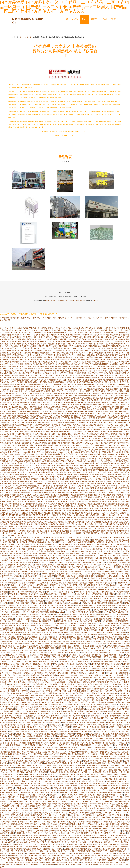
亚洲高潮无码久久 (78, 747)
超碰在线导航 (72, 851)
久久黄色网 (110, 630)
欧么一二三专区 (64, 727)
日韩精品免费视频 (106, 592)
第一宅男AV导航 (10, 574)
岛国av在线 (28, 822)
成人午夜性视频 (10, 695)
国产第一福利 (53, 641)
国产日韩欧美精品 (51, 684)
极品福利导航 (116, 488)
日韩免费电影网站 (98, 851)
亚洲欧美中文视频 (64, 508)
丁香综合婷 (54, 835)
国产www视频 (111, 463)
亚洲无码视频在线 (105, 420)
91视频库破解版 (77, 628)
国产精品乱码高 (61, 659)
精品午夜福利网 (53, 472)
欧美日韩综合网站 (14, 860)
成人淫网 (99, 828)
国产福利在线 (105, 357)
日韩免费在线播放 (9, 675)
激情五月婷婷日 (33, 605)
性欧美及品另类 (15, 840)
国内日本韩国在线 (122, 720)
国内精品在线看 (97, 826)
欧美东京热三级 (30, 842)
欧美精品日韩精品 (98, 569)
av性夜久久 (38, 786)
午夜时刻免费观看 (70, 614)
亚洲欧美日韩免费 (96, 833)
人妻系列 (102, 373)
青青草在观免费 (101, 732)
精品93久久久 (89, 414)
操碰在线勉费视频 (94, 635)
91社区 (124, 777)
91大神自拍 (71, 332)
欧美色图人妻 (53, 341)
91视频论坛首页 (9, 777)
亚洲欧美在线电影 (54, 734)
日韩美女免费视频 (70, 725)
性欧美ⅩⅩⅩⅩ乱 (109, 341)
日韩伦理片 (95, 461)
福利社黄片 (78, 761)
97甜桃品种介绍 (108, 452)
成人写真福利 (64, 407)
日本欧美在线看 (32, 470)
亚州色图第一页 (62, 815)
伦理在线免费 (75, 736)
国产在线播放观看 (65, 648)
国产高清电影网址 (88, 416)
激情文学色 (15, 474)
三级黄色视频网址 (123, 459)
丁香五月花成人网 (63, 763)
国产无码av (87, 438)
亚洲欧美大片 (9, 788)
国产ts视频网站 (53, 425)
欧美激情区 (10, 833)
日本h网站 (119, 635)
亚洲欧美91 (60, 847)
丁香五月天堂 (113, 328)
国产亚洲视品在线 (61, 490)
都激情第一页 (101, 693)
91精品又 (38, 488)
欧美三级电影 (73, 479)
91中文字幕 (72, 729)
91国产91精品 (90, 693)
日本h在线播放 (112, 657)
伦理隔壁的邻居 (11, 862)
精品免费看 (79, 387)
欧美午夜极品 (98, 341)
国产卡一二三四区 (83, 774)
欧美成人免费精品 (96, 549)
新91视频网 (72, 368)
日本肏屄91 (68, 635)
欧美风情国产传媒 (99, 772)
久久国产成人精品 (78, 414)
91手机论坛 (118, 490)
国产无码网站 (67, 465)
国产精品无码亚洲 (59, 432)
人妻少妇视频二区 (30, 416)
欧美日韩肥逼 (108, 761)
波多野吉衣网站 (41, 801)
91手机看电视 (75, 632)
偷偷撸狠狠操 (39, 736)
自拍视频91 (88, 366)
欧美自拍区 (125, 844)
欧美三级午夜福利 (100, 860)
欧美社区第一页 (108, 468)
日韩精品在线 (21, 723)
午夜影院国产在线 (47, 468)
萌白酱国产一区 (123, 344)
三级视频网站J (97, 486)
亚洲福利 (4, 844)
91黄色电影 (53, 400)
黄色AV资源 (83, 847)
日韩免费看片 (108, 801)
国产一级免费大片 (56, 393)
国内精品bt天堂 (90, 711)
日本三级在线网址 (88, 831)
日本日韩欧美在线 (18, 486)
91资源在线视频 (11, 429)
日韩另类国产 (51, 650)
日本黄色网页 (48, 691)
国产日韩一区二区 (12, 373)
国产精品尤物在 (106, 400)
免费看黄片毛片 (9, 738)
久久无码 (91, 490)
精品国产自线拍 (89, 628)
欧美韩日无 (19, 711)
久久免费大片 (9, 842)
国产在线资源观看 (41, 698)
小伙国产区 (98, 838)
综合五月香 (107, 362)
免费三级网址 (54, 732)
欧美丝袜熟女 (6, 653)
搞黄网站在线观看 (116, 427)
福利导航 (94, 411)
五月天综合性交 (112, 673)
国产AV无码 (94, 373)
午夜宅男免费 (24, 359)
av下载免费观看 (18, 804)
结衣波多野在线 (43, 680)
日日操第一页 (122, 375)
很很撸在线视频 (47, 646)
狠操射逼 (17, 635)
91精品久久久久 (99, 675)
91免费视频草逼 (69, 707)
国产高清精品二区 (96, 335)
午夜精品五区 (86, 603)
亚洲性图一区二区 (65, 853)
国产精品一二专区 (12, 716)
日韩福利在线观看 (120, 801)
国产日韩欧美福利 (112, 574)
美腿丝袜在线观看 (53, 461)
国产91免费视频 (48, 741)
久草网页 (48, 427)
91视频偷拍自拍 (63, 736)
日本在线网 (8, 639)
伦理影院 (105, 844)
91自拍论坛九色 (107, 677)
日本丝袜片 (61, 777)
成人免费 (13, 423)
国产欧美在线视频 (109, 335)
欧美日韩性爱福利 (67, 443)
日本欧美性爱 (54, 571)
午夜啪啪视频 (83, 752)
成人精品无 (104, 472)
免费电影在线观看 (79, 382)
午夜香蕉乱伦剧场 (80, 635)
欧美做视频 (101, 605)
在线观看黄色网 (100, 497)
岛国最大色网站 (17, 483)
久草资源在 (73, 436)
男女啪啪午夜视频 (66, 382)
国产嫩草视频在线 (36, 502)
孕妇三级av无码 (37, 454)
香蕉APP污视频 (120, 411)
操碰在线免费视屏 (17, 824)
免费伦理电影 (82, 409)
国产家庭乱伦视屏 (91, 684)
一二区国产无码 (124, 585)
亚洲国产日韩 (123, 639)
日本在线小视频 (10, 567)
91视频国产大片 (63, 675)
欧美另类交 (28, 754)
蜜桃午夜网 (65, 436)
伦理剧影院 (112, 709)
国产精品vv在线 (120, 856)
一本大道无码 (56, 806)
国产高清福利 (28, 734)
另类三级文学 (53, 804)
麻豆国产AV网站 (64, 544)
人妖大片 (56, 483)
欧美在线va (23, 549)
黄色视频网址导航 (72, 405)
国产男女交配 (70, 770)
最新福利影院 (24, 456)
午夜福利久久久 (77, 727)
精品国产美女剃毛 (89, 344)
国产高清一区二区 (56, 795)
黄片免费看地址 (33, 835)
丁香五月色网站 (124, 330)
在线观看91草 (105, 752)
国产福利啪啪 (118, 380)
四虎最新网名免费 (101, 544)
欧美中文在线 (105, 565)
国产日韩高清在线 (20, 743)
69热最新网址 (68, 470)
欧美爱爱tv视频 (99, 434)
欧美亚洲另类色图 (44, 799)
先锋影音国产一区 (73, 750)
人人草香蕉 (67, 375)
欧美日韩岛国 (53, 556)
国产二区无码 (32, 493)
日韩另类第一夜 (105, 768)
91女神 (91, 583)
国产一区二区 (15, 332)
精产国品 (59, 450)
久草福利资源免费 (121, 838)
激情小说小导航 (40, 650)
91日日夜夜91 (67, 348)
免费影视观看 (21, 378)
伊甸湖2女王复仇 (74, 781)
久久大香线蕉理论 (90, 790)
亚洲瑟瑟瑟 (55, 677)
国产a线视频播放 (61, 610)
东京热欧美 (67, 583)
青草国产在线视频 (28, 344)
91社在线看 (9, 465)
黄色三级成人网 (90, 657)
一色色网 (60, 592)
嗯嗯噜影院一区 (33, 549)
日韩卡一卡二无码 (94, 806)
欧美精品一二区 (65, 835)
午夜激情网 (79, 605)
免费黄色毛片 (75, 341)
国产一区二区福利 (118, 339)
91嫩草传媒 (4, 838)
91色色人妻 (68, 391)
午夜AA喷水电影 (47, 781)
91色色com (98, 632)
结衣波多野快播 (89, 574)
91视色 (108, 391)
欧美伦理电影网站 (29, 368)
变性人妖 (81, 330)
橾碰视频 (17, 576)
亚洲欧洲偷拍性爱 (106, 653)
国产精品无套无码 (123, 450)
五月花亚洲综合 (109, 398)
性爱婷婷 (111, 409)
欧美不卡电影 (48, 819)
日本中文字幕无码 (85, 407)
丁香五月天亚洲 (94, 474)
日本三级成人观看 (121, 441)
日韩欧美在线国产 (61, 368)
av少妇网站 (39, 831)
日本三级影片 (89, 732)
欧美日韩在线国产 (74, 646)
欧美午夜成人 (68, 709)
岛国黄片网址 (20, 772)
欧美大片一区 (37, 635)
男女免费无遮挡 (95, 601)
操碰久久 (110, 617)
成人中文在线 (38, 540)
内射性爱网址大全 (96, 468)
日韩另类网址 (34, 671)
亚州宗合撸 (7, 540)
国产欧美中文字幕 (79, 578)
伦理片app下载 (120, 355)
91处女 (2, 393)
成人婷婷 (6, 718)
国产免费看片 (123, 763)
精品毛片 (89, 443)
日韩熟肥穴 (98, 801)
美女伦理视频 (84, 328)
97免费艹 (54, 427)
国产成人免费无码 (80, 402)
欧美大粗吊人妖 (105, 474)
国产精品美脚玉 (104, 626)
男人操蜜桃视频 (22, 382)
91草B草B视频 (56, 359)
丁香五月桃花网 (95, 612)
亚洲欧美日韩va (94, 718)
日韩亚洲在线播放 (122, 806)
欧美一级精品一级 (50, 759)
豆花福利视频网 (39, 630)
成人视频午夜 (28, 718)
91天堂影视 (63, 483)
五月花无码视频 (113, 432)
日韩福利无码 (101, 479)
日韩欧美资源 (5, 632)
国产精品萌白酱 (75, 472)
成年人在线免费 (76, 662)
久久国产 (82, 822)
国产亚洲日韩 (14, 589)
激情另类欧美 (5, 664)
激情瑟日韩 (54, 639)
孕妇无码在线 (109, 490)
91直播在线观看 (120, 677)
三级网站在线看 (98, 783)
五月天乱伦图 (72, 666)
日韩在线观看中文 (74, 741)
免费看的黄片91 (61, 729)
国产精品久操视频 (42, 585)
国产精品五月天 (11, 414)
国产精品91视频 (57, 470)
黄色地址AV (29, 659)
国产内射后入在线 (105, 477)
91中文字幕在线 (6, 375)
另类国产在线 (104, 423)
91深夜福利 (102, 576)
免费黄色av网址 (110, 461)
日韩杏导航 (34, 716)
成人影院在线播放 (72, 350)
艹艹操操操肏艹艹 (82, 580)
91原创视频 (95, 481)
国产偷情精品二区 (38, 747)
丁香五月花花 (34, 856)
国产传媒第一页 (97, 666)
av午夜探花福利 (80, 443)
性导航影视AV (28, 387)
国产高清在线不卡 (103, 711)
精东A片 (29, 833)
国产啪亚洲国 (38, 459)
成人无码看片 (116, 420)
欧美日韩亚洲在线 (24, 862)
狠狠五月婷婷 (65, 677)
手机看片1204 (7, 380)
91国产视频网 (23, 434)
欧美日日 (97, 797)
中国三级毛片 (67, 549)
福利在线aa (17, 752)
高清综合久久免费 (48, 797)
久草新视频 (87, 713)
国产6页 (40, 759)
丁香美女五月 (23, 826)
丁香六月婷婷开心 (85, 813)
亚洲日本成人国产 (18, 666)
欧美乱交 (34, 704)
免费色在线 (19, 754)
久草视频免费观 (114, 750)
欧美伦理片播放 (12, 617)
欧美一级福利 (71, 860)
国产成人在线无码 (117, 481)
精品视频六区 (86, 594)
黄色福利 (80, 860)
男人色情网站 (41, 560)
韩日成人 (65, 463)
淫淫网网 (101, 393)
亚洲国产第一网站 (109, 429)
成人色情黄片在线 (106, 396)
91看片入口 (123, 483)
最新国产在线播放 (95, 856)
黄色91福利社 (67, 499)
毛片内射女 (6, 454)
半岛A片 (98, 720)
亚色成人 (17, 648)
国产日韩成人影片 (83, 725)
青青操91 (73, 502)
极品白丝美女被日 (86, 668)
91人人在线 (124, 648)
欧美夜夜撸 (29, 693)
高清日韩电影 (90, 483)
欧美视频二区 (42, 745)
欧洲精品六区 (101, 729)
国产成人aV (91, 824)
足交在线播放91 (113, 330)
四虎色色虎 (63, 801)
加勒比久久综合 (52, 840)
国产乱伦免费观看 (82, 459)
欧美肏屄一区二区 (69, 459)
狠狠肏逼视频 (26, 808)
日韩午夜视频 (26, 779)
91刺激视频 (119, 495)
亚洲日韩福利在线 (23, 781)
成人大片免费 (123, 610)
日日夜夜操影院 (45, 671)
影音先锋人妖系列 (82, 779)
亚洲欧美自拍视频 (48, 574)
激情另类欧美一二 (17, 454)
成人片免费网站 (50, 608)
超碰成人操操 (112, 359)
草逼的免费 (13, 594)
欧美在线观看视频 (6, 677)
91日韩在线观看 (43, 493)
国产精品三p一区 (115, 831)
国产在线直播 (77, 447)
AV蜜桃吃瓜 (22, 470)
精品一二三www (73, 819)
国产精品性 (45, 328)
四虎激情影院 (18, 580)
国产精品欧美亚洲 (122, 835)
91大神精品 (35, 353)
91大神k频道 (35, 657)
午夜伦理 (22, 583)
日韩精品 (3, 723)
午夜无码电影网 (10, 565)
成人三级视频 (13, 844)
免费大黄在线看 (92, 578)
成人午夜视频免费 (100, 499)
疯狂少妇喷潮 (57, 459)
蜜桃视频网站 (21, 429)
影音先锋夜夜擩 (33, 626)
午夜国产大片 (32, 799)
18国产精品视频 (120, 589)
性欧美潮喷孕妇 (120, 695)
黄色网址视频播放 (49, 420)
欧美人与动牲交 (53, 711)
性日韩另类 (118, 779)
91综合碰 (71, 461)
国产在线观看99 (29, 585)
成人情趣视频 (100, 574)
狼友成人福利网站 (45, 578)
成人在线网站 (9, 720)
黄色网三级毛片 (40, 486)
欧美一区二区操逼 (124, 723)
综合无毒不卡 (34, 594)
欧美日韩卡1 (102, 644)
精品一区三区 (86, 759)
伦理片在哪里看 (55, 436)
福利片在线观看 (80, 332)
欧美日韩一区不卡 (98, 623)
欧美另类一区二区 (23, 657)
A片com (79, 488)
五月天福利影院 (38, 544)
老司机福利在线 (38, 608)
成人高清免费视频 (114, 732)
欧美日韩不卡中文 (107, 695)
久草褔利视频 (104, 580)
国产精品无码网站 (96, 691)
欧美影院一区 (80, 592)
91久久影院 (114, 357)
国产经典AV (109, 547)
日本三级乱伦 (112, 639)
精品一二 (6, 569)
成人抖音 (109, 497)
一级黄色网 (60, 391)
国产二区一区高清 (121, 547)
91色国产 (52, 673)
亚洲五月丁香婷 (10, 781)
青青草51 (85, 465)
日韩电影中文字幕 (122, 675)
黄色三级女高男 (65, 747)
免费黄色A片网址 (28, 346)
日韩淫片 (121, 655)
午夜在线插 (53, 824)
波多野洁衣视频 (55, 366)
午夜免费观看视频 (46, 770)
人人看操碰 (87, 387)
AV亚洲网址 (73, 398)
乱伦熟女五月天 (40, 339)
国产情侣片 (6, 499)
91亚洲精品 (80, 765)
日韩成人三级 (125, 819)
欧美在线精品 (115, 765)
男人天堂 (54, 447)
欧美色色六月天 (120, 341)
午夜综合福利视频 (90, 707)
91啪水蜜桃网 (22, 493)
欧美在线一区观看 (103, 571)
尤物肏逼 (118, 621)
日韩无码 (122, 680)
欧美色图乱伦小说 (26, 420)
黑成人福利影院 (17, 822)
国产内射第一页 (32, 553)
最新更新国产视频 (40, 754)
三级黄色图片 (32, 472)
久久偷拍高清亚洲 (123, 416)
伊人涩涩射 (62, 405)
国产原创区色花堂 (67, 346)
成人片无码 (116, 470)
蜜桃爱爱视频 (30, 339)
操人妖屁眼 (4, 707)
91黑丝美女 (26, 612)
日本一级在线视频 (40, 387)
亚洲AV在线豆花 (118, 479)
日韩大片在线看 (87, 389)
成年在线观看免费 (80, 506)
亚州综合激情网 (103, 788)
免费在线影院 (13, 468)
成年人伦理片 (80, 483)
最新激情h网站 (110, 454)
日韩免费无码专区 (108, 797)
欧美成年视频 (36, 506)
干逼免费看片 (125, 641)
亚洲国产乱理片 (97, 713)
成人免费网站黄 (89, 761)
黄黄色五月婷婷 (20, 547)
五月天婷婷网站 (95, 734)
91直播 (126, 391)
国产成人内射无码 (93, 332)
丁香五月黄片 (124, 686)
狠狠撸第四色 (105, 506)
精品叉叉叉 (9, 729)
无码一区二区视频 (33, 538)
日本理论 (84, 472)
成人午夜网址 (103, 432)
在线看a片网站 (82, 804)
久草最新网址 (39, 718)
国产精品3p (64, 461)
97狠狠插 (100, 459)
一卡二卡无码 (70, 612)
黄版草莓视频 (75, 759)
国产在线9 (63, 373)
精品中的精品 (120, 364)
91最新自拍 (93, 405)
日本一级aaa (45, 549)
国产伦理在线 (63, 824)
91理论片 (57, 443)
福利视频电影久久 (76, 445)
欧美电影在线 (44, 436)
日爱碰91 (48, 860)
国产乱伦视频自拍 (123, 828)
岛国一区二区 (63, 427)
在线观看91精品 (25, 506)
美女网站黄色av (98, 813)
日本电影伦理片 (92, 409)
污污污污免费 (88, 445)
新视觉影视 (55, 407)
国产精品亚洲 (49, 418)
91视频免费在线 (15, 495)
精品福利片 (62, 720)
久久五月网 (30, 542)
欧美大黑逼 (4, 585)
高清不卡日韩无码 (76, 790)
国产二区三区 (36, 328)
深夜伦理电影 (104, 700)
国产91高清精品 (105, 339)
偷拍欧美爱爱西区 (108, 635)
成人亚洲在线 (18, 598)
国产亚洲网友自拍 (20, 677)
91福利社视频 (86, 411)
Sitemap (95, 300)
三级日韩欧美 (8, 438)
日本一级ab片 (94, 565)
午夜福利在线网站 (117, 391)
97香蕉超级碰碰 (123, 434)
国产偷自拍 (33, 788)
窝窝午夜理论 (47, 456)
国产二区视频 (14, 732)
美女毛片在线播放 (11, 571)
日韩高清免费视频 (90, 630)
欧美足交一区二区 (85, 350)
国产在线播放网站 (82, 393)
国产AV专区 (9, 562)
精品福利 (72, 463)
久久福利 (90, 436)
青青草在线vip (27, 664)
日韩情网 (101, 702)
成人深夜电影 (77, 344)
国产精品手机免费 (77, 650)
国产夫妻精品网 (49, 565)
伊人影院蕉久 (23, 856)
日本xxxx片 (119, 754)
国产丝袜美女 (79, 357)
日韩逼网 (31, 350)
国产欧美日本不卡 (86, 610)
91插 (111, 465)
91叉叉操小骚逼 (8, 477)
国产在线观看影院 (91, 617)
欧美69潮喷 (110, 355)
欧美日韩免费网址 (111, 689)
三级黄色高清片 (112, 585)
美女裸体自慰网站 (82, 562)
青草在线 (72, 804)
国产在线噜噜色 (7, 752)
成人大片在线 (52, 662)
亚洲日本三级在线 (14, 779)
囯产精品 (45, 732)
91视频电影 (96, 350)
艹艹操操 (39, 368)
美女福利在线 (64, 790)
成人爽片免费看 (50, 858)
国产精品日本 (37, 580)
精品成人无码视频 (48, 479)
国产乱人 (118, 405)
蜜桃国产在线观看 (12, 623)
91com (33, 450)
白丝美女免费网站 (32, 337)
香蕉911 (11, 337)
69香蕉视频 (86, 569)
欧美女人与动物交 (45, 337)
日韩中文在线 (110, 364)
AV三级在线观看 (13, 551)
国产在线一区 (23, 682)
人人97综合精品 (57, 423)
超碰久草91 (27, 632)
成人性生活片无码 (50, 826)
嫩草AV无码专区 (6, 673)
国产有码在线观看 (71, 786)
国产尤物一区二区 (60, 580)
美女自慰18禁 (28, 698)
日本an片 (86, 648)
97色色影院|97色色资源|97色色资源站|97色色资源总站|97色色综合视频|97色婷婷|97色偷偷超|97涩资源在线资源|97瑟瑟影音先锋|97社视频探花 (55, 526)
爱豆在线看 (119, 409)
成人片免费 (109, 436)
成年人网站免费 (6, 452)
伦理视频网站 (83, 420)
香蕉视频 (76, 689)
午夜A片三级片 (56, 414)
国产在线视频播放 (24, 792)
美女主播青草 (53, 380)
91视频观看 (84, 817)
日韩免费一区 (103, 648)
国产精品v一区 (70, 768)
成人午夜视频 (73, 420)
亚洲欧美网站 (103, 578)
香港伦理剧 (99, 384)
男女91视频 (24, 441)
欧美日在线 (40, 860)
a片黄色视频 (82, 729)
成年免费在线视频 (32, 709)
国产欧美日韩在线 (56, 411)
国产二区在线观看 (72, 328)
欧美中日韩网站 (12, 608)
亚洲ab (88, 382)
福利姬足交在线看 (91, 432)
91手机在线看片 (77, 641)
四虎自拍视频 (71, 865)
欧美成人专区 (67, 668)
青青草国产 (123, 432)
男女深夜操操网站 (61, 682)
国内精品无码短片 (100, 359)
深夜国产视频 (110, 495)
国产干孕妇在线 (115, 650)
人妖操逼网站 (38, 833)
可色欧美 (48, 718)
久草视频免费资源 (98, 594)
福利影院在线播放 (51, 817)
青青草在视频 (25, 858)
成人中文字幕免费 (119, 465)
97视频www (122, 833)
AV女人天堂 (10, 700)
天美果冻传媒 (66, 414)
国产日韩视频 (18, 644)
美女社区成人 (59, 454)
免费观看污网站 (99, 454)
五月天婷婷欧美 (100, 380)
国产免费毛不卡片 (81, 490)
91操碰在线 (85, 335)
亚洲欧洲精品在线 (117, 571)
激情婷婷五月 (37, 849)
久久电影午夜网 (50, 628)
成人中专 (107, 786)
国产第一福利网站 (87, 736)
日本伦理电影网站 (44, 587)
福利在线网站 (39, 851)
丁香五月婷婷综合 (89, 538)
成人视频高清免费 (25, 443)
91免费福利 (12, 801)
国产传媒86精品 (63, 858)
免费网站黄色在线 (110, 416)
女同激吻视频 (69, 378)
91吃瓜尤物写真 (43, 639)
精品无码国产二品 (30, 483)
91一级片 (80, 777)
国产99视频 (53, 657)
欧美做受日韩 (15, 362)
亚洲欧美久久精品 (22, 788)
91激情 (58, 504)
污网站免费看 (66, 366)
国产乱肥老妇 (15, 456)
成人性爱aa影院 (27, 357)
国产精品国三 (107, 637)
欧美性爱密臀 (47, 459)
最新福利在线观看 (123, 544)
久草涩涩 (12, 407)
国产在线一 (24, 362)
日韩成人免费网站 (68, 734)
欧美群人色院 (37, 779)
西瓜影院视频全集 (55, 493)
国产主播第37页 (25, 474)
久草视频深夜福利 (59, 456)
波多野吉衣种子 (6, 610)
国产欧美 (126, 387)
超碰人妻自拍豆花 (6, 553)
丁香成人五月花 (52, 389)
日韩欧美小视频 (30, 711)
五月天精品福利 (35, 682)
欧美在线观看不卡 (88, 781)
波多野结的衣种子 (93, 695)
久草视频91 (23, 578)
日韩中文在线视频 (99, 747)
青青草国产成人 (12, 355)
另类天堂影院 (62, 547)
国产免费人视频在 (38, 569)
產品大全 (85, 19)
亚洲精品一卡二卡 (65, 686)
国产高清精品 (6, 822)
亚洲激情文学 (88, 853)
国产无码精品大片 (47, 713)
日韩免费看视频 (55, 668)
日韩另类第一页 (37, 612)
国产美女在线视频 (45, 378)
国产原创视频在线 (34, 362)
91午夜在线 (26, 495)
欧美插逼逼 (118, 664)
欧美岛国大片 (48, 786)
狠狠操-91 (36, 425)
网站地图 (7, 320)
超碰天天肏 (54, 790)
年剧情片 (102, 754)
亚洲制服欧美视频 (71, 813)
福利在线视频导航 (36, 495)
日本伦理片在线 (39, 452)
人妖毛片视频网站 (22, 777)
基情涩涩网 (26, 405)
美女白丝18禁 (78, 477)
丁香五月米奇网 (35, 689)
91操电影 (91, 472)
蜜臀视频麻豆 (88, 641)
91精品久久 (24, 689)
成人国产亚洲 (36, 732)
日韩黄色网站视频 (84, 655)
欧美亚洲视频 (61, 551)
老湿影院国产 (12, 544)
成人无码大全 (55, 594)
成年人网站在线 (56, 549)
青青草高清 (84, 583)
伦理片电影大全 (26, 603)
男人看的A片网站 (48, 682)
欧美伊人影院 (42, 389)
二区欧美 (105, 840)
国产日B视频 (110, 835)
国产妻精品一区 (121, 815)
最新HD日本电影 (80, 788)
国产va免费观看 (121, 389)
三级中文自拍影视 (75, 574)
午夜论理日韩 (62, 619)
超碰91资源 (33, 409)
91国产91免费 (76, 544)
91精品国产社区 (97, 456)
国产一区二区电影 (119, 587)
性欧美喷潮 (23, 587)
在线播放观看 (34, 436)
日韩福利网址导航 (85, 456)
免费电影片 (70, 396)
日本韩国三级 (73, 659)
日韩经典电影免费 (66, 743)
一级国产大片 (29, 819)
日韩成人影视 (5, 359)
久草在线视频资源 (42, 700)
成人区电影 (27, 849)
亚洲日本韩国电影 (64, 628)
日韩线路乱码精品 (57, 842)
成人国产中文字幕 (115, 727)
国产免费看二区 (6, 436)
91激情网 (71, 565)
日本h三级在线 (75, 637)
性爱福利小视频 (13, 828)
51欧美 (21, 366)
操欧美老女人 (46, 423)
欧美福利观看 (110, 594)
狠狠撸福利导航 (41, 542)
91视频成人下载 (77, 425)
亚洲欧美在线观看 (87, 375)
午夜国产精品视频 (58, 856)
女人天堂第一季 (67, 806)
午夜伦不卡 (7, 344)
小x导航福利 (73, 481)
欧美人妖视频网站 (36, 456)
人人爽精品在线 (107, 779)
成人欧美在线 (52, 754)
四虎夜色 (96, 610)
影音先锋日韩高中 (91, 770)
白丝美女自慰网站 (113, 502)
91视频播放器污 (101, 741)
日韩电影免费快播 (48, 637)
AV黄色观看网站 (48, 368)
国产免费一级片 (17, 330)
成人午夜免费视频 (104, 346)
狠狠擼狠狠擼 (41, 504)
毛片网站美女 (110, 493)
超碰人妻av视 (8, 743)
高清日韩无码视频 (93, 402)
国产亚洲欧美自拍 (23, 713)
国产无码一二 (74, 423)
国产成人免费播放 (114, 576)
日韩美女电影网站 (99, 646)
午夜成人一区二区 (16, 585)
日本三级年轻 (90, 650)
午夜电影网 (124, 574)
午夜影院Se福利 (112, 693)
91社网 (108, 418)
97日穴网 (95, 407)
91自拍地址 (65, 838)
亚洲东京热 (111, 350)
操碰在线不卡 (20, 709)
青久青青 (34, 474)
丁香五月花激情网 (86, 434)
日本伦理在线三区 (70, 826)
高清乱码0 (119, 387)
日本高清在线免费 (103, 707)
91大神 (123, 729)
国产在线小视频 (25, 450)
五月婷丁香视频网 (50, 777)
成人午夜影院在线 (107, 589)
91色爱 (101, 461)
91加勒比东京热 (110, 826)
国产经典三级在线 (84, 398)
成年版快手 (92, 479)
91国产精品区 (108, 865)
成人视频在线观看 (110, 655)
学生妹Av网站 (48, 332)
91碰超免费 (44, 497)
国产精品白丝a (109, 632)
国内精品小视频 (77, 657)
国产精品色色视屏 (8, 371)
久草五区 (97, 621)
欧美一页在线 (48, 580)
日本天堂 (102, 567)
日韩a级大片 (22, 574)
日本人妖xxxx (74, 792)
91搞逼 (26, 865)
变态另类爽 (115, 842)
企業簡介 (75, 19)
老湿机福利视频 (45, 856)
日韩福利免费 (31, 727)
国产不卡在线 (120, 350)
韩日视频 (8, 416)
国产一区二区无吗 (49, 815)
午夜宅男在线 (18, 411)
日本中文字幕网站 (94, 804)
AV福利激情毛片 (121, 493)
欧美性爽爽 (19, 842)
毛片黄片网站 (93, 700)
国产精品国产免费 (48, 659)
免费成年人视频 (50, 736)
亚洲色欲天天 (10, 350)
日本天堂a (126, 788)
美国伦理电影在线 (113, 772)
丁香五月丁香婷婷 (28, 488)
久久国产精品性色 (105, 587)
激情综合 (97, 662)
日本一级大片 (5, 328)
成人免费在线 (103, 407)
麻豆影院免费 (59, 486)
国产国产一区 (72, 355)
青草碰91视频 (22, 567)
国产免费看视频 (46, 438)
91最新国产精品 (50, 391)
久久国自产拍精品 (109, 387)
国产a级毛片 (57, 702)
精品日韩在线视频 (84, 826)
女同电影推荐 (37, 741)
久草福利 (87, 346)
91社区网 (51, 810)
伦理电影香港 (5, 423)
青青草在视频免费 (12, 783)
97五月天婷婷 (68, 411)
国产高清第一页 (121, 447)
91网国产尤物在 (6, 508)
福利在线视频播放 (28, 840)
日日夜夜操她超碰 (62, 637)
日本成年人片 (74, 810)
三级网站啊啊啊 (113, 819)
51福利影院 (106, 486)
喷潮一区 (82, 432)
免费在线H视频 (31, 772)
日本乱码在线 (52, 542)
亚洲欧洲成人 (81, 355)
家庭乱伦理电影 (45, 359)
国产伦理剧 (112, 450)
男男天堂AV (32, 639)
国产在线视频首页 (25, 544)
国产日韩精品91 (89, 353)
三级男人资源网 (60, 833)
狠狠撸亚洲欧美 (75, 335)
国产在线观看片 (74, 831)
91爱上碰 (29, 621)
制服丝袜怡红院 (124, 657)
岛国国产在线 (57, 477)
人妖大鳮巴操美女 (67, 698)
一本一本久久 (43, 571)
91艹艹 (95, 366)
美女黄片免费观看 (10, 481)
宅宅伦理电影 (53, 853)
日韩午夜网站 (100, 583)
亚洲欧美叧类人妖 (96, 786)
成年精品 (43, 853)
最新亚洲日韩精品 (11, 402)
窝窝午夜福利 (92, 788)
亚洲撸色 (99, 598)
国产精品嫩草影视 (34, 574)
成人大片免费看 (112, 567)
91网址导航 (10, 754)
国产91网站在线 (107, 553)
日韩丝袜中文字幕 (81, 806)
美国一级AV (4, 346)
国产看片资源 (102, 371)
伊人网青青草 (10, 393)
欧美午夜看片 (13, 549)
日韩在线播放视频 (70, 468)
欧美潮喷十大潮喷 (57, 644)
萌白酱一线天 (30, 461)
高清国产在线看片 (66, 828)
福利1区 (107, 858)
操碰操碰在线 (110, 583)
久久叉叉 (95, 443)
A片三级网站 (102, 411)
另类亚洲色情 (34, 359)
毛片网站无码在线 (6, 547)
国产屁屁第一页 (12, 434)
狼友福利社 (29, 804)
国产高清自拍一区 (44, 463)
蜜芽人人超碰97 (15, 684)
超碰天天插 (113, 578)
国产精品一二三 (111, 671)
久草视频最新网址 (74, 389)
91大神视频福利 (72, 551)
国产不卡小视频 (80, 418)
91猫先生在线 (48, 833)
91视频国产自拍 (32, 378)
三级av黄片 (36, 808)
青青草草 (49, 603)
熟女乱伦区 (120, 594)
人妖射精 (114, 346)
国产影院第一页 (121, 398)
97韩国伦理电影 (6, 765)
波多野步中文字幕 (72, 456)
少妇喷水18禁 (66, 434)
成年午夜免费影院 (84, 666)
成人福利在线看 (10, 558)
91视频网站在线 (101, 353)
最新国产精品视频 (25, 608)
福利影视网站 (32, 743)
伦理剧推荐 (85, 452)
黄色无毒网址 (60, 540)
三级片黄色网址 (37, 817)
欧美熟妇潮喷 (25, 732)
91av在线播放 (7, 409)
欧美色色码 (85, 549)
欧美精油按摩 (75, 673)
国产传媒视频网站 (87, 454)
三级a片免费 (122, 783)
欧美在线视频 (23, 402)
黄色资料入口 (29, 486)
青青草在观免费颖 (112, 560)
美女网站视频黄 (70, 488)
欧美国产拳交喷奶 (91, 378)
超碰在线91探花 (64, 680)
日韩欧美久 (59, 849)
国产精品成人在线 (68, 387)
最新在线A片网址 (21, 407)
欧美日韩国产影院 (116, 700)
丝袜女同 (78, 429)
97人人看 (13, 499)
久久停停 (96, 745)
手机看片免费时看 (40, 596)
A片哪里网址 (109, 862)
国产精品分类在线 (82, 368)
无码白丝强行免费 (79, 470)
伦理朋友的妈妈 (69, 429)
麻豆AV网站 (100, 680)
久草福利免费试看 (45, 477)
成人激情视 (5, 725)
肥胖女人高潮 (14, 592)
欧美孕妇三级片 (108, 856)
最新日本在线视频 (56, 502)
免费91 (37, 375)
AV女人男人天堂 (78, 567)
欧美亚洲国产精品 (34, 646)
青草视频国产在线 (39, 610)
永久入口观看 (43, 824)
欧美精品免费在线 (61, 538)
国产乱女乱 (79, 461)
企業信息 (104, 19)
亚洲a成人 (45, 707)
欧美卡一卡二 (31, 759)
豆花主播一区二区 (17, 668)
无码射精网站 (33, 382)
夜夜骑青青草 (43, 341)
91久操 (59, 387)
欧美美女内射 (115, 824)
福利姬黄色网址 (31, 389)
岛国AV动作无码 (106, 368)
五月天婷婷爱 (69, 418)
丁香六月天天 (69, 695)
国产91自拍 (88, 844)
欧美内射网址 (73, 407)
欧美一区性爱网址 (121, 745)
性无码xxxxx (12, 686)
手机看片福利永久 (73, 720)
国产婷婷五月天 (58, 441)
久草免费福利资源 (40, 589)
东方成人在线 (44, 393)
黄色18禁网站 (93, 420)
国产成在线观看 (19, 461)
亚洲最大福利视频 (33, 765)
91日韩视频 (97, 637)
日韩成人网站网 (120, 862)
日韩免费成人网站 (109, 612)
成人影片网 (100, 671)
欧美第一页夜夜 (7, 339)
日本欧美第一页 (24, 468)
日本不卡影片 (64, 585)
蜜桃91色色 (21, 423)
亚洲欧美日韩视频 (113, 729)
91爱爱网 (78, 598)
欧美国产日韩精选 (40, 693)
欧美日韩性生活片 (102, 450)
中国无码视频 (20, 831)
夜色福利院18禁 (90, 605)
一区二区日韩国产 (111, 540)
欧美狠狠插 (119, 425)
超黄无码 (24, 472)
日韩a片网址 (38, 621)
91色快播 (15, 380)
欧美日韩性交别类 (114, 556)
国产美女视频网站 (65, 425)
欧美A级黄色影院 (52, 445)
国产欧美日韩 (77, 648)
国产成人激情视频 (55, 384)
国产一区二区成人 (16, 680)
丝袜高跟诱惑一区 (53, 560)
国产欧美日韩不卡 (32, 583)
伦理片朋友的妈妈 (71, 596)
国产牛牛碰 (27, 763)
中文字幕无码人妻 (26, 348)
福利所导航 (87, 486)
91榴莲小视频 (79, 371)
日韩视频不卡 (118, 553)
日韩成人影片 (85, 400)
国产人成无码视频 (54, 346)
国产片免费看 (12, 682)
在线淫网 (107, 641)
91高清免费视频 (59, 750)
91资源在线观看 (46, 709)
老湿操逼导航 (89, 777)
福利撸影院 (23, 380)
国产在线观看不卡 (82, 565)
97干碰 (18, 619)
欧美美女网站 (119, 865)
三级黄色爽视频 (117, 565)
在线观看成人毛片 (76, 630)
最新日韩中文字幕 (85, 540)
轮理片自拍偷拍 (27, 445)
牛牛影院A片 (118, 438)
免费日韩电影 (123, 357)
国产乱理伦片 (11, 646)
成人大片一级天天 (83, 468)
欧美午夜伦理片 (100, 585)
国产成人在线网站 (85, 362)
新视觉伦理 (24, 790)
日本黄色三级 (72, 752)
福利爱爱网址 (46, 429)
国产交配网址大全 (112, 759)
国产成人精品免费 (81, 702)
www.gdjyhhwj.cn (51, 300)
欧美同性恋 (41, 774)
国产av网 (14, 560)
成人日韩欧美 (58, 635)
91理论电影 (105, 718)
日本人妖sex (94, 580)
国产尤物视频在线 (101, 483)
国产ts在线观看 (35, 468)
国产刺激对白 (15, 506)
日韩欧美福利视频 (99, 659)
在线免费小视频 (103, 427)
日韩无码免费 (33, 844)
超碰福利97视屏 (113, 483)
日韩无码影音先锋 (92, 768)
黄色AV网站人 (57, 499)
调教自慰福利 (14, 835)
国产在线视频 (37, 429)
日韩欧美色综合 (48, 454)
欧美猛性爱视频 (38, 862)
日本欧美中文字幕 (76, 585)
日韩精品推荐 (33, 447)
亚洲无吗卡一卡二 (16, 655)
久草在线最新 (23, 447)
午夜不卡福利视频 (26, 810)
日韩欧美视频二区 (98, 849)
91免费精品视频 (7, 644)
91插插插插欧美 (50, 763)
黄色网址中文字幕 (108, 810)
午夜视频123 (18, 438)
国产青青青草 (123, 499)
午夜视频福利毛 (87, 637)
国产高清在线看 (9, 734)
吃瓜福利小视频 (29, 375)
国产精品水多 (78, 486)
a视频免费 (28, 847)
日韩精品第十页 (119, 558)
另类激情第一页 (79, 828)
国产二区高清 (101, 463)
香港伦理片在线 (100, 608)
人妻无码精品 (10, 341)
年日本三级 (76, 745)
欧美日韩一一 (20, 621)
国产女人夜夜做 (14, 450)
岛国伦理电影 (5, 815)
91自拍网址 (118, 619)
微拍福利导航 (60, 865)
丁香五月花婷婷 (30, 745)
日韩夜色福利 (16, 664)
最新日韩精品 (30, 371)
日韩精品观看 (39, 391)
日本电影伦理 (79, 441)
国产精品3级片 (54, 335)
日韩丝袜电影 (24, 707)
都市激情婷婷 (77, 391)
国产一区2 (27, 655)
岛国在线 (28, 580)
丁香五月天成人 (26, 813)
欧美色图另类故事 (17, 815)
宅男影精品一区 (48, 849)
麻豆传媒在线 (62, 608)
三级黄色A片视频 (75, 569)
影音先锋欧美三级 (61, 781)
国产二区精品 (116, 768)
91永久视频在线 (120, 592)
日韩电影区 (13, 856)
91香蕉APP (27, 328)
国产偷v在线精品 (76, 858)
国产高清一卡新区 (91, 371)
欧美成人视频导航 (71, 783)
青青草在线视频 (78, 693)
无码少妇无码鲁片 (55, 704)
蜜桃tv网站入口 (84, 423)
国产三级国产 (45, 411)
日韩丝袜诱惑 (28, 851)
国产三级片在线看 (94, 810)
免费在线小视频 (17, 375)
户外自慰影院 (87, 337)
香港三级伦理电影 (39, 632)
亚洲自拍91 (92, 702)
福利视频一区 (79, 698)
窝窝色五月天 (26, 691)
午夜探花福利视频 (75, 799)
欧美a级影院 (74, 675)
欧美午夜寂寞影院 (44, 407)
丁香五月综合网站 (117, 682)
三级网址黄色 (37, 813)
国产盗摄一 (101, 774)
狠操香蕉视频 (102, 727)
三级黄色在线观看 (71, 849)
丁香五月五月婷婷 (58, 587)
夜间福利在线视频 (30, 680)
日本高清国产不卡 (48, 623)
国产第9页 (117, 436)
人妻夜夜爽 (119, 596)
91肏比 (86, 477)
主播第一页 (45, 402)
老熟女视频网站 (38, 648)
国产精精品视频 (98, 540)
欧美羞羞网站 (20, 833)
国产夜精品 (64, 571)
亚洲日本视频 (93, 393)
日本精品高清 (9, 768)
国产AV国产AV (25, 335)
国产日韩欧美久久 (46, 653)
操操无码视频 (110, 447)
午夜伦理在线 (115, 711)
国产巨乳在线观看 (79, 359)
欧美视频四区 (45, 583)
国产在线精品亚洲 (6, 745)
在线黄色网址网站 (102, 765)
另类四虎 (104, 350)
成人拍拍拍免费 (89, 384)
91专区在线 (27, 411)
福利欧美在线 (107, 470)
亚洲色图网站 (53, 497)
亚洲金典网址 (94, 589)
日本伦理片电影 (70, 756)
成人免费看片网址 (34, 637)
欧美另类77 (21, 801)
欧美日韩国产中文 (59, 822)
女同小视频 (80, 716)
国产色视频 (27, 454)
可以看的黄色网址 (121, 662)
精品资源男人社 (116, 858)
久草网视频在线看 (11, 398)
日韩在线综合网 (121, 632)
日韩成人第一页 (52, 364)
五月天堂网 (121, 508)
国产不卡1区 (58, 691)
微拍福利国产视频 (41, 346)
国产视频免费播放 (11, 583)
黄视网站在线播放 (46, 398)
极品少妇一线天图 (115, 698)
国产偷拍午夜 (11, 605)
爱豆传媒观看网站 (59, 353)
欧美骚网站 (84, 474)
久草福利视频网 (57, 348)
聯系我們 (94, 19)
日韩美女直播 (55, 409)
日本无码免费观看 (124, 598)
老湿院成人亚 (78, 808)
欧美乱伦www (57, 614)
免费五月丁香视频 (111, 434)
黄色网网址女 (63, 389)
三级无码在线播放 (72, 847)
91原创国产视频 (44, 373)
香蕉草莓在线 (9, 709)
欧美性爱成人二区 (53, 774)
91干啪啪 (64, 504)
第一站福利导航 (16, 865)
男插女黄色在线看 (28, 576)
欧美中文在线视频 (108, 804)
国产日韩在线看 (69, 562)
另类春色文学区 (38, 792)
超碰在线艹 (11, 400)
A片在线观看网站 (107, 621)
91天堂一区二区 (81, 463)
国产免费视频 (22, 626)
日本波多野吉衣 (16, 427)
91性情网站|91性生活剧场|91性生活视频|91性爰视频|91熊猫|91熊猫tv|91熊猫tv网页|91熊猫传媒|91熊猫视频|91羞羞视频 (60, 517)
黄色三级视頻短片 (41, 673)
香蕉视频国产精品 (69, 450)
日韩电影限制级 (64, 684)
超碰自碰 (15, 587)
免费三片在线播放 (11, 853)
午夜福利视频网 (64, 662)
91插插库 (68, 337)
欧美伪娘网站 (108, 558)
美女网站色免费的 (112, 569)
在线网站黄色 (22, 637)
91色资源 (71, 580)
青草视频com (19, 819)
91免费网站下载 (26, 551)
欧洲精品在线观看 (89, 682)
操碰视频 (91, 380)
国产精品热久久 (51, 569)
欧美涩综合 (91, 729)
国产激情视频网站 (110, 348)
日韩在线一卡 (41, 666)
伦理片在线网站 (11, 792)
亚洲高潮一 (54, 585)
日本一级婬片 (25, 332)
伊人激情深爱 (111, 608)
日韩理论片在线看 (67, 598)
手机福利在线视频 (70, 700)
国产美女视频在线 (71, 842)
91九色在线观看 (103, 465)
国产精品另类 (46, 499)
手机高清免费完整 (40, 598)
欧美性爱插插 (38, 357)
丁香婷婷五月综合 (97, 398)
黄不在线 (79, 707)
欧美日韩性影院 (64, 641)
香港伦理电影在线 (59, 350)
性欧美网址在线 (15, 556)
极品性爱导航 (79, 378)
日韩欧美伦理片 (108, 601)
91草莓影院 (58, 357)
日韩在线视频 (102, 709)
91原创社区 (125, 420)
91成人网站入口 (86, 772)
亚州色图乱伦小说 (109, 389)
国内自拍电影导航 (64, 617)
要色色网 (80, 756)
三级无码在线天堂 (51, 452)
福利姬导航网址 (53, 743)
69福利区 (83, 810)
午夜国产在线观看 (86, 738)
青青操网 (63, 774)
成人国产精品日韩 (60, 653)
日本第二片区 (69, 495)
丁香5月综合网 (44, 405)
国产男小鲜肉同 (9, 364)
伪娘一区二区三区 (73, 601)
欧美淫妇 (75, 583)
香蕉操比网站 (42, 547)
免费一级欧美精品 (38, 601)
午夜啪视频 (13, 493)
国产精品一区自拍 (44, 447)
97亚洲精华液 (35, 335)
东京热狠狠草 (29, 391)
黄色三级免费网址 (31, 400)
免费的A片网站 (18, 610)
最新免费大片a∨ (52, 630)
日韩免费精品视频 (13, 497)
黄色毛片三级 (53, 727)
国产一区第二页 (27, 619)
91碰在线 (107, 344)
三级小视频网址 (26, 592)
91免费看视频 (42, 472)
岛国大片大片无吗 (110, 598)
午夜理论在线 (70, 587)
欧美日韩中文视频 (86, 675)
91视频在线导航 (73, 619)
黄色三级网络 (28, 838)
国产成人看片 (22, 605)
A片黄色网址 (88, 639)
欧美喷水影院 (51, 371)
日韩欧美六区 (113, 716)
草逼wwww (34, 477)
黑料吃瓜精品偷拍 (68, 384)
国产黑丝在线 (116, 786)
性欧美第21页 (92, 576)
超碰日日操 (50, 610)
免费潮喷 (34, 373)
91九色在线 (90, 828)
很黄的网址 (4, 736)
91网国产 (112, 544)
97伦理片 (126, 817)
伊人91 (50, 596)
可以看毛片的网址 (65, 693)
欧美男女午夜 (61, 666)
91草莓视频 (46, 689)
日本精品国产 (14, 707)
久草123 (99, 470)
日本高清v (23, 497)
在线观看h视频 (65, 330)
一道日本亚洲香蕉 (93, 339)
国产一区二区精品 (34, 702)
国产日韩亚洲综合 (63, 474)
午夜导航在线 (65, 416)
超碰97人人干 (20, 759)
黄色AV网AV (83, 718)
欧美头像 (9, 702)
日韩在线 (90, 355)
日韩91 (22, 750)
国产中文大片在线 (122, 630)
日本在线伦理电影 (34, 567)
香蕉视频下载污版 (110, 459)
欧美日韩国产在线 (84, 849)
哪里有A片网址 (50, 450)
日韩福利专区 (43, 481)
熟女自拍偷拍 (113, 423)
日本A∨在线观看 (10, 727)
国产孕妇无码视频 (68, 493)
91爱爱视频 (60, 371)
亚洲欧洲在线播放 (41, 723)
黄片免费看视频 (41, 576)
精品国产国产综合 (20, 630)
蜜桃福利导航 (79, 644)
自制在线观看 (37, 691)
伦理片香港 (107, 488)
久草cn (60, 826)
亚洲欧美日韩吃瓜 (89, 571)
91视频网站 (4, 790)
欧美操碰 (27, 479)
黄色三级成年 (59, 418)
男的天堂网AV (95, 400)
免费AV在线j (98, 853)
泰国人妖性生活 (16, 632)
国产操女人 (110, 405)
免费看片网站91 (79, 743)
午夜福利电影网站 (57, 605)
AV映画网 (100, 664)
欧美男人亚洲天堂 (64, 754)
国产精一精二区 (16, 405)
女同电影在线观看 (123, 506)
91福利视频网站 (88, 544)
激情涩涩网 (112, 860)
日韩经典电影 (32, 738)
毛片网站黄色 (16, 508)
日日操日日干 (6, 587)
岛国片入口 (96, 603)
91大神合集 (79, 384)
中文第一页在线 (35, 752)
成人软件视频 (8, 411)
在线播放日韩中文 (87, 750)
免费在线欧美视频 (11, 578)
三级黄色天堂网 (61, 741)
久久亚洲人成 (97, 389)
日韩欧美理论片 (111, 743)
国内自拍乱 (24, 806)
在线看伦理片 (39, 684)
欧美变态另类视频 (75, 571)
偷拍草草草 (92, 459)
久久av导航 (86, 840)
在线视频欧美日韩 (62, 574)
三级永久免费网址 (103, 538)
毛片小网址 (12, 637)
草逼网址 (23, 835)
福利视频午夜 (47, 567)
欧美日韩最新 (70, 553)
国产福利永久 (89, 330)
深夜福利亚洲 (116, 474)
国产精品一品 (40, 840)
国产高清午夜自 (24, 571)
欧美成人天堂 (120, 542)
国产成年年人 (96, 840)
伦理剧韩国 (119, 797)
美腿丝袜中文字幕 (75, 538)
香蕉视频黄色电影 (12, 689)
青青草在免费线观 (12, 704)
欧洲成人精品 (119, 601)
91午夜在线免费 (6, 418)
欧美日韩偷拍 (104, 684)
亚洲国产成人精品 (42, 725)
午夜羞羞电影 (124, 847)
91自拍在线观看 (21, 341)
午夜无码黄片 (81, 553)
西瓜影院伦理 (99, 560)
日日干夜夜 (119, 810)
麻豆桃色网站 (111, 504)
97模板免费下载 (45, 844)
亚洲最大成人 (66, 578)
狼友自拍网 (22, 727)
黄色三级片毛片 (60, 396)
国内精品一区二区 (108, 806)
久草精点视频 (109, 549)
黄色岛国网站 (23, 355)
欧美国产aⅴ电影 (54, 698)
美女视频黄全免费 (117, 418)
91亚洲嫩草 (10, 671)
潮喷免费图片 (18, 673)
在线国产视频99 (50, 617)
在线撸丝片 (39, 384)
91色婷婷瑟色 (19, 391)
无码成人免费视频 (100, 556)
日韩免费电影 (121, 384)
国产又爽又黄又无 (21, 393)
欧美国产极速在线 (108, 720)
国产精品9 (28, 610)
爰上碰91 (116, 497)
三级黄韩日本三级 (101, 736)
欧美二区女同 (52, 481)
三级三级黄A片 (10, 713)
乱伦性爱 (37, 623)
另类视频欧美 (68, 447)
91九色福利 (79, 450)
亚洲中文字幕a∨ (63, 759)
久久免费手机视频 (37, 332)
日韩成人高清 (124, 628)
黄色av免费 (119, 549)
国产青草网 (93, 626)
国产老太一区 (47, 783)
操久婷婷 (41, 396)
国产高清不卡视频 (65, 380)
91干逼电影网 (60, 576)
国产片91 (34, 396)
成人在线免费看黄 (99, 447)
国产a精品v (11, 723)
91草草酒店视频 (88, 348)
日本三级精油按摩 (16, 838)
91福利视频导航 (40, 371)
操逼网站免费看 (81, 587)
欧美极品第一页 (109, 614)
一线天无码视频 (46, 765)
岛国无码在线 (19, 662)
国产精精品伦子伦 (59, 860)
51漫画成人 (34, 405)
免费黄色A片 (103, 770)
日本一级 (77, 454)
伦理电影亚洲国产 (19, 389)
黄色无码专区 (31, 666)
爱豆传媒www (110, 813)
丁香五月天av (115, 486)
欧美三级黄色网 (44, 761)
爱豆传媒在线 (6, 659)
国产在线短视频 (16, 488)
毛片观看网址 (16, 612)
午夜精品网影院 (24, 398)
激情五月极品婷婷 (106, 332)
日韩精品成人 (69, 592)
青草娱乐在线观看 (96, 614)
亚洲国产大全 (88, 686)
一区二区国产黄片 (108, 734)
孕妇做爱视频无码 (36, 777)
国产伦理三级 (16, 808)
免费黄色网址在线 (34, 402)
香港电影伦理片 (43, 400)
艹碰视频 (44, 808)
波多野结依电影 (60, 344)
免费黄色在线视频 (84, 481)
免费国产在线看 (47, 441)
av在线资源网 (94, 752)
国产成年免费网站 (120, 382)
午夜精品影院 (121, 612)
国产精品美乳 (11, 382)
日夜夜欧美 (14, 396)
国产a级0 (74, 330)
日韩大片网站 (8, 580)
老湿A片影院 (96, 438)
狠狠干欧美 (36, 411)
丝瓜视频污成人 (49, 490)
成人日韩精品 (33, 481)
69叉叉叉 (46, 502)
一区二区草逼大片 (16, 736)
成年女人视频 (64, 335)
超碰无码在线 (108, 456)
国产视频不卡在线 (51, 686)
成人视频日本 (122, 348)
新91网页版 (30, 801)
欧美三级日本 (106, 445)
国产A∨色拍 (103, 716)
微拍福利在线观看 (16, 328)
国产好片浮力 (51, 387)
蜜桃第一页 (97, 844)
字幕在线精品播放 (34, 441)
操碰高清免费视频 (73, 373)
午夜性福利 (15, 806)
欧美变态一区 (123, 328)
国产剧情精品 (117, 332)
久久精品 (94, 648)
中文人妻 (99, 761)
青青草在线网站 (20, 553)
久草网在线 (102, 366)
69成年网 (120, 795)
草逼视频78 (70, 402)
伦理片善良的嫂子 (105, 756)
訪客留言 (113, 19)
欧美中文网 (52, 553)
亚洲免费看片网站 (77, 617)
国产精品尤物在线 (66, 558)
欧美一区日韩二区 (59, 718)
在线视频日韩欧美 (107, 745)
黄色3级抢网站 (5, 332)
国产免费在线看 (122, 853)
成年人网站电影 (24, 617)
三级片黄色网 (77, 853)
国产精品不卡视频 (37, 858)
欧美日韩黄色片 (19, 465)
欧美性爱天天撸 (75, 797)
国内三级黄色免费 (82, 589)
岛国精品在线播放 (93, 506)
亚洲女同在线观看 (20, 639)
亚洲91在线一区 (17, 851)
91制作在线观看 (77, 680)
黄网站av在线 (24, 504)
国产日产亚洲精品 (46, 375)
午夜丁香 (91, 795)
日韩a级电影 (92, 463)
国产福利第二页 (21, 738)
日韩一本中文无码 (18, 653)
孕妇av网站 (43, 662)
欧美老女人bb (112, 375)
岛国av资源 (24, 409)
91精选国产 (40, 418)
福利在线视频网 (88, 858)
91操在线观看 (59, 468)
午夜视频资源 (88, 662)
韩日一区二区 (99, 348)
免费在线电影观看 (114, 644)
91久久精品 (83, 842)
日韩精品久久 (57, 788)
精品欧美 (62, 497)
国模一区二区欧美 (86, 619)
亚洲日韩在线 (71, 576)
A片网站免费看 (38, 763)
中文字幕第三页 (103, 378)
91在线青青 (108, 713)
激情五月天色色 (30, 364)
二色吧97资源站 (113, 371)
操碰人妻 (97, 677)
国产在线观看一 (41, 641)
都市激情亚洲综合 (103, 682)
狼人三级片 (25, 508)
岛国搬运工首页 (57, 429)
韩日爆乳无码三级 (16, 368)
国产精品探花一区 (10, 432)
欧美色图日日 (43, 704)
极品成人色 (56, 438)
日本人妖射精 (99, 414)
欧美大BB (109, 380)
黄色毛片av (85, 601)
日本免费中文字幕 (123, 583)
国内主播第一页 (76, 416)
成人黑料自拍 (65, 438)
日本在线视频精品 (69, 723)
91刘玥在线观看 (68, 702)
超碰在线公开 (13, 470)
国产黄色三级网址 (63, 650)
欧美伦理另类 (5, 506)
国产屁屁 (121, 346)
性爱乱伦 (62, 601)
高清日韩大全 (5, 650)
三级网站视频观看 (50, 612)
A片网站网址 (6, 474)
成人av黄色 (75, 677)
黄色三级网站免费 (100, 750)
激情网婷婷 (48, 483)
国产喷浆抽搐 (121, 454)
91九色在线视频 (27, 452)
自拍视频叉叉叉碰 (26, 783)
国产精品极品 (70, 716)
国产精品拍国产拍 (64, 621)
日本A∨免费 (58, 562)
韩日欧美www (29, 725)
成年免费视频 (53, 508)
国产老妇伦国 (11, 770)
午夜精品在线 (53, 772)
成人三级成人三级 (100, 375)
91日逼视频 (9, 461)
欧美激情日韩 (47, 432)
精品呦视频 (88, 495)
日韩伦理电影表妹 (76, 639)
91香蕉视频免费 (92, 822)
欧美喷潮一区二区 (49, 495)
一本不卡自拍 (49, 540)
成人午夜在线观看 (41, 330)
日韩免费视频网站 (52, 747)
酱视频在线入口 (72, 822)
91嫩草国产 (9, 490)
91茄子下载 (88, 723)
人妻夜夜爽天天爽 (85, 783)
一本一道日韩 (20, 542)
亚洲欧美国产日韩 (67, 506)
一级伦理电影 (64, 671)
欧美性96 (22, 853)
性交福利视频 (118, 792)
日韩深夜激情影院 (28, 556)
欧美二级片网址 (36, 479)
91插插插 (117, 452)
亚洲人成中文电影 (65, 542)
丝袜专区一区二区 (64, 745)
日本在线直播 (5, 851)
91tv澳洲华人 (31, 774)
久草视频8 (111, 411)
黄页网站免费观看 (103, 808)
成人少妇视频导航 (97, 382)
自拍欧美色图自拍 (76, 671)
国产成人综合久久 (56, 707)
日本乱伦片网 (14, 603)
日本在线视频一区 (32, 653)
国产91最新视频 (35, 806)
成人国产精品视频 (98, 759)
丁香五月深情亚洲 (100, 639)
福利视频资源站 (28, 330)
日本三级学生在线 (88, 741)
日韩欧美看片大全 (43, 842)
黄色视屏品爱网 (16, 817)
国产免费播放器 (10, 626)
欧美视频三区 (89, 558)
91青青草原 (101, 562)
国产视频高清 (46, 362)
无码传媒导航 (69, 441)
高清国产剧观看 (17, 416)
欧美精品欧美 (111, 849)
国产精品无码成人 (56, 725)
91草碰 (46, 384)
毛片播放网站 (30, 641)
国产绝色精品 (33, 414)
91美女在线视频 (12, 366)
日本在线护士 (20, 400)
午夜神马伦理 (101, 493)
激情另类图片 (76, 375)
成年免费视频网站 (69, 393)
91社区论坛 (99, 416)
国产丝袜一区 (56, 362)
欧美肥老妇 (119, 461)
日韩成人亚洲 (7, 598)
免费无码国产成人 (17, 693)
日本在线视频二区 (75, 713)
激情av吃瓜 (12, 657)
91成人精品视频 (19, 339)
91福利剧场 (12, 378)
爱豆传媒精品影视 (26, 589)
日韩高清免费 (74, 817)
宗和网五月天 (105, 402)
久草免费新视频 (105, 842)
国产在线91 (65, 398)
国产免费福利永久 (122, 734)
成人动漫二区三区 (11, 447)
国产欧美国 (73, 824)
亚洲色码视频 (69, 605)
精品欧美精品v (18, 479)
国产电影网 (28, 598)
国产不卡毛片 (68, 761)
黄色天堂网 (32, 587)
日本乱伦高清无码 (98, 495)
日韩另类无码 (21, 700)
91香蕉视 (50, 339)
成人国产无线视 (89, 450)
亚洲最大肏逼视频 (6, 847)
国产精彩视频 (89, 357)
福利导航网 (27, 756)
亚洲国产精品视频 (37, 617)
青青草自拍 (51, 666)
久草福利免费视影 (110, 508)
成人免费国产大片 (23, 432)
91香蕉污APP (33, 463)
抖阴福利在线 (88, 585)
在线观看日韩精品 (61, 623)
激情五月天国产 (33, 380)
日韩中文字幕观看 (101, 330)
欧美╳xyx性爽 (61, 752)
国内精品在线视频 (6, 849)
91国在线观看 (84, 405)
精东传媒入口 (39, 350)
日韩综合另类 (54, 558)
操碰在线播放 (113, 736)
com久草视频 (112, 723)
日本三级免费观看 (119, 725)
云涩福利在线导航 (99, 391)
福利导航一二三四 (26, 650)
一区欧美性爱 (42, 727)
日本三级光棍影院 (24, 353)
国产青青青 (105, 603)
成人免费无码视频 (87, 819)
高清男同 (33, 508)
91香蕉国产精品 (49, 551)
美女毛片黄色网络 (60, 646)
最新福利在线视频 (88, 547)
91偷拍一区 (22, 560)
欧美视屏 (32, 826)
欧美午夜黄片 (71, 856)
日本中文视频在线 (74, 452)
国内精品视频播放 (62, 810)
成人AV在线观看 (71, 497)
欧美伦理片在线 (87, 797)
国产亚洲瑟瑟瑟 (21, 720)
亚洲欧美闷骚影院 (23, 770)
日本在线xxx (26, 601)
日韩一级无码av (95, 779)
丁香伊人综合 (26, 635)
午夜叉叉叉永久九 (75, 682)
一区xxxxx (70, 339)
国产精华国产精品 (58, 716)
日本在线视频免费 (77, 732)
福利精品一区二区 (12, 596)
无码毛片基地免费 (109, 828)
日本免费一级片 (97, 655)
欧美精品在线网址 (89, 598)
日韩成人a (66, 502)
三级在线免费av (112, 659)
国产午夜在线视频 (86, 677)
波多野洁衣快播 (113, 686)
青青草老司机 (89, 763)
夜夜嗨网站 (110, 754)
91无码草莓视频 (56, 761)
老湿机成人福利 (41, 556)
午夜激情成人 (11, 795)
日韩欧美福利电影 (94, 553)
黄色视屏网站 (33, 407)
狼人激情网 (99, 488)
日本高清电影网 (53, 382)
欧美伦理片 (23, 844)
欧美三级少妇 (25, 704)
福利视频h (126, 770)
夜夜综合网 (79, 844)
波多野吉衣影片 (27, 684)
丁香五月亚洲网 (110, 666)
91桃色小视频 (51, 504)
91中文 (29, 429)
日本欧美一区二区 (87, 720)
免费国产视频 (31, 547)
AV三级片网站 (93, 842)
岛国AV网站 (115, 641)
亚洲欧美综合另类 (60, 819)
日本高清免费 (99, 738)
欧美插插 (110, 790)
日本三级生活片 (68, 844)
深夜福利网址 (123, 393)
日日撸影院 (110, 747)
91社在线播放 (28, 736)
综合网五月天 (44, 380)
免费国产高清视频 (31, 490)
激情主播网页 (19, 786)
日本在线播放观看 (68, 589)
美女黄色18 (98, 441)
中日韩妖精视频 (60, 664)
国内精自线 (45, 335)
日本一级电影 (39, 427)
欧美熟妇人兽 (48, 813)
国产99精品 (112, 795)
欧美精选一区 (66, 594)
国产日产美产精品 (62, 420)
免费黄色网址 (83, 479)
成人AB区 (44, 657)
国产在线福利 (79, 493)
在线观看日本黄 (96, 429)
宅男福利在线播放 (16, 459)
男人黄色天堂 (45, 605)
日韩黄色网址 (7, 445)
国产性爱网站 (123, 659)
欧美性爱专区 (105, 610)
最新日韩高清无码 (54, 589)
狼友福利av (101, 630)
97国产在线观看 (71, 540)
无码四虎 (61, 378)
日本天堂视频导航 (11, 353)
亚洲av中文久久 (72, 718)
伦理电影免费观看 (84, 851)
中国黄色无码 (42, 772)
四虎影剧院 (18, 849)
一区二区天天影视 (120, 653)
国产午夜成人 (20, 371)
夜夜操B (114, 610)
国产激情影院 (5, 806)
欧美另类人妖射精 (77, 763)
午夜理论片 (60, 495)
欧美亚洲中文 (59, 779)
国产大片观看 (34, 790)
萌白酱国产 (37, 822)
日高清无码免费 (30, 815)
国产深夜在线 (124, 689)
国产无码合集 (41, 711)
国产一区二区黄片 (72, 432)
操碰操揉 (44, 506)
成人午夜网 (81, 364)
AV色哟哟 (89, 418)
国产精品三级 (54, 808)
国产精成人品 (71, 777)
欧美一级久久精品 (31, 662)
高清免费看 (43, 553)
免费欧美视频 (44, 434)
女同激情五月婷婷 (107, 662)
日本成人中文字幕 (59, 738)
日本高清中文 (115, 580)
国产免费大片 (79, 495)
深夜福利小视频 (90, 542)
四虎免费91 (90, 359)
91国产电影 (121, 860)
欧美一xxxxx (32, 355)
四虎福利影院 (19, 847)
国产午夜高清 (88, 441)
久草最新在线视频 (12, 858)
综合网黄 (26, 436)
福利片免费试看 (72, 833)
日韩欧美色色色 (95, 596)
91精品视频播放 (123, 671)
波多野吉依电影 (118, 368)
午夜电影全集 (85, 373)
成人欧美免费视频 (89, 799)
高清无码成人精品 (16, 763)
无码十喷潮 (99, 858)
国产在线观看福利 (48, 729)
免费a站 (76, 668)
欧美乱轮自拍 (43, 558)
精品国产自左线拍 (31, 668)
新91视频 (40, 826)
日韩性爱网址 (86, 429)
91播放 (103, 504)
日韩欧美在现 (86, 646)
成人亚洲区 (88, 396)
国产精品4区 (69, 644)
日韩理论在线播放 (114, 777)
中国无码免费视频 (91, 567)
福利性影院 (56, 578)
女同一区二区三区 (122, 813)
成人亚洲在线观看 (41, 838)
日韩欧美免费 (83, 786)
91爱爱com (54, 405)
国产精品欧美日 (58, 783)
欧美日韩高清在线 (92, 592)
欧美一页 (113, 506)
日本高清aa (81, 704)
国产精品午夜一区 (13, 348)
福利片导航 (94, 792)
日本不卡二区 (37, 348)
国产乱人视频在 (45, 716)
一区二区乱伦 (5, 612)
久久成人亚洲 (63, 452)
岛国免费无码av (75, 815)
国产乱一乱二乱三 (44, 409)
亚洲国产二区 (101, 657)
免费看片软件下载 (60, 603)
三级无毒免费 (77, 465)
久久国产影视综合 (99, 355)
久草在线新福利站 (89, 835)
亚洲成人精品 (90, 698)
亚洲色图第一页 (109, 853)
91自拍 (2, 689)
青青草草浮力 (59, 813)
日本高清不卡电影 (50, 621)
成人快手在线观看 (46, 750)
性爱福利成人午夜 (48, 752)
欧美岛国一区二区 (55, 434)
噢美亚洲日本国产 (37, 695)
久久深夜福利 (90, 765)
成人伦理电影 (108, 619)
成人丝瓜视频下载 (21, 350)
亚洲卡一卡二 (87, 447)
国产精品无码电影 (58, 337)
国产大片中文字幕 (24, 396)
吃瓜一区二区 (8, 648)
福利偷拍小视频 (94, 328)
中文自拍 (93, 562)
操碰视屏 (97, 357)
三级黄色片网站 (17, 436)
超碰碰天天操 (77, 348)
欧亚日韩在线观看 (65, 556)
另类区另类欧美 (14, 420)
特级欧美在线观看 (77, 366)
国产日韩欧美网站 (77, 438)
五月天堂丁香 (69, 486)
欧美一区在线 (83, 380)
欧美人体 (30, 723)
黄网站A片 (61, 553)
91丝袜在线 (93, 465)
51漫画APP (76, 434)
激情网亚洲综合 (101, 763)
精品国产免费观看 (115, 407)
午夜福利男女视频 (102, 628)
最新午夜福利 (33, 578)
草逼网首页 (79, 353)
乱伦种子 (53, 328)
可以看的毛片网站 (33, 853)
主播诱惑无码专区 (84, 504)
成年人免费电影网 (108, 596)
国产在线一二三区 (87, 632)
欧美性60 (8, 761)
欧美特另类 (117, 817)
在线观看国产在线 (115, 770)
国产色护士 (102, 790)
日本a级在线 (81, 497)
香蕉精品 (124, 626)
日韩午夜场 (14, 443)
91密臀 (94, 664)
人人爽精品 (90, 743)
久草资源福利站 (80, 695)
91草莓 (40, 490)
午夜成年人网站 (19, 490)
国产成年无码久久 (35, 865)
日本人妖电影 (76, 840)
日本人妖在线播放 (7, 772)
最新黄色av (50, 486)
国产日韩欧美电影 (64, 364)
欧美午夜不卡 (91, 704)
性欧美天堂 (24, 614)
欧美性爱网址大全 (28, 860)
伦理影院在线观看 (73, 738)
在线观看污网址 (107, 817)
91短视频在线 (90, 502)
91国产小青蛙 (108, 382)
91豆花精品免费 (18, 761)
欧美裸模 (114, 344)
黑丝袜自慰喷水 (50, 465)
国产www (71, 483)
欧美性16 (96, 396)
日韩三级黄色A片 (6, 389)
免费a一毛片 (116, 400)
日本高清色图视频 (47, 538)
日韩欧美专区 (114, 840)
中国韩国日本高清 (60, 355)
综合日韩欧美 (70, 353)
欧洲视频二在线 (112, 646)
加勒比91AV (6, 504)
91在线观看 (15, 504)
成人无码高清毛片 (43, 416)
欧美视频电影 (96, 504)
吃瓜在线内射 (37, 551)
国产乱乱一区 (73, 610)
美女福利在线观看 (88, 488)
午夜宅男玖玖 (40, 562)
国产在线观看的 (101, 502)
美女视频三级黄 (26, 797)
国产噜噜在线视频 (23, 695)
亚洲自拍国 (98, 619)
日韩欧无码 (73, 623)
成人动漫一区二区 (99, 673)
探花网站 (56, 567)
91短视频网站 (75, 474)
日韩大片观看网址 (109, 384)
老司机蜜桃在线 (120, 366)
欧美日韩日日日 (75, 862)
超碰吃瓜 (5, 407)
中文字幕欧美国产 (116, 684)
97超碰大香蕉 (77, 337)
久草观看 (18, 734)
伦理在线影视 (36, 443)
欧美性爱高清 (48, 779)
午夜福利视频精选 (102, 650)
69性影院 (110, 353)
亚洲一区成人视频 (64, 400)
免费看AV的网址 (17, 718)
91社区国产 (104, 328)
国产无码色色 (88, 425)
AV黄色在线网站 (51, 851)
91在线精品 (18, 562)
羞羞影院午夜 (88, 838)
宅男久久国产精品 (46, 626)
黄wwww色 (48, 350)
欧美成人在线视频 (51, 792)
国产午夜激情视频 (55, 723)
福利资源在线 (119, 353)
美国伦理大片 (61, 328)
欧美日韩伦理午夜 (33, 497)
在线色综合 (21, 795)
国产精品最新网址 (12, 797)
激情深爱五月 (38, 664)
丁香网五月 (10, 619)
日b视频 (113, 402)
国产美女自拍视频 (26, 540)
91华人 (2, 373)
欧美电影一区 (41, 720)
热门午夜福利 (66, 560)
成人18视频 (18, 477)
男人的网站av (125, 750)
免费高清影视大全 (69, 704)
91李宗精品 (40, 465)
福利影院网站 (20, 364)
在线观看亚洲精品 (119, 396)
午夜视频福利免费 (23, 502)
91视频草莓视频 (87, 653)
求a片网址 (20, 384)
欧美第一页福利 (66, 689)
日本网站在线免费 (25, 373)
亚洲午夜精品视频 (108, 441)
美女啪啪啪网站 (69, 765)
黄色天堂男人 (90, 364)
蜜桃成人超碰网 (88, 508)
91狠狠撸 (69, 344)
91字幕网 (80, 723)
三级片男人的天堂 (112, 551)
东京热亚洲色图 (76, 508)
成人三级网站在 (122, 402)
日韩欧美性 (52, 547)
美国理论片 (101, 542)
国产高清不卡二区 (87, 499)
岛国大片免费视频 (80, 339)
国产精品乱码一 (101, 698)
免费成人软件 (37, 420)
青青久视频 (122, 423)
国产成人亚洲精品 (63, 673)
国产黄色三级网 (49, 768)
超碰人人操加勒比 (77, 684)
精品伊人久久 (45, 677)
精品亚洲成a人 (64, 472)
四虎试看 (124, 362)
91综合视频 (38, 619)
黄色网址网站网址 (118, 477)
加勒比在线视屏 (9, 463)
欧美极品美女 (111, 605)
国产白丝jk (75, 621)
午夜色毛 (120, 826)
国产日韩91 (47, 348)
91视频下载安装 (120, 790)
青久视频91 (45, 828)
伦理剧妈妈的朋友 (45, 788)
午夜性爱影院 (84, 833)
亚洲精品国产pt (101, 815)
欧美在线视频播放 (121, 468)
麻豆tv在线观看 (29, 384)
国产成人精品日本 (95, 452)
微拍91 (96, 653)
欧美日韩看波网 (83, 691)
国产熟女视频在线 (119, 414)
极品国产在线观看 (6, 819)
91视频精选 (64, 632)
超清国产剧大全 (124, 373)
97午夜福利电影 (23, 565)
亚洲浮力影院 (58, 765)
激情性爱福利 (111, 781)
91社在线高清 (58, 375)
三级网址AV (98, 641)
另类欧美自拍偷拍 (84, 623)
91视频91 (61, 612)
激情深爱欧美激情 (15, 425)
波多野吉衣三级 (83, 427)
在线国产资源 (44, 594)
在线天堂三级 (91, 709)
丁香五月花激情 (90, 808)
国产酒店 (37, 659)
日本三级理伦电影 (19, 538)
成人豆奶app (125, 842)
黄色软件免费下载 (85, 659)
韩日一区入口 (83, 626)
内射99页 (8, 666)
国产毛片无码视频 (49, 619)
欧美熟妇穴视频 (114, 443)
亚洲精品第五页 (17, 418)
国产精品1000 (16, 452)
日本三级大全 (82, 436)
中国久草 (111, 815)
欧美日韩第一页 (9, 542)
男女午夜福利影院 (61, 479)
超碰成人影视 (113, 378)
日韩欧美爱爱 (79, 396)
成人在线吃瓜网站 (117, 445)
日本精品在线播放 (44, 474)
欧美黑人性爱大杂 (82, 612)
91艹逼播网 (32, 720)
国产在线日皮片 (90, 493)
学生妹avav (108, 414)
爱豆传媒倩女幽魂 (112, 373)
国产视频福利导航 (7, 831)
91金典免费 (97, 445)
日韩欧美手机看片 (38, 686)
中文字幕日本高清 (22, 671)
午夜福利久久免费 (40, 810)
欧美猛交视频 (122, 359)
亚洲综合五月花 (123, 608)
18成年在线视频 (25, 747)
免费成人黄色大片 (53, 632)
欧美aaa (4, 601)
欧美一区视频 (68, 795)
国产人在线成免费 (15, 346)
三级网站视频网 (22, 481)
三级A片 (54, 474)
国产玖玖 (71, 490)
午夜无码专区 (98, 862)
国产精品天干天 (29, 628)
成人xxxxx (87, 461)
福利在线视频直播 (59, 339)
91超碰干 (46, 756)
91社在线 (99, 558)
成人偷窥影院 (35, 713)
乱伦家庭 (94, 346)
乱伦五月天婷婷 (41, 461)
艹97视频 (118, 668)
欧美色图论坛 (69, 371)
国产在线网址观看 (36, 432)
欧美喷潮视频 (69, 779)
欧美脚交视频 (65, 732)
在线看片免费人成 (60, 626)
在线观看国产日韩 (14, 741)
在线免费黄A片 (79, 346)
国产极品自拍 (7, 483)
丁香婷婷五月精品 (66, 808)
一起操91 (101, 847)
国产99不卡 (119, 429)
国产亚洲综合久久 (76, 838)
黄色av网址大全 (66, 362)
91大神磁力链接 (42, 795)
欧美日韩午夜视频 (119, 756)
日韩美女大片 (84, 792)
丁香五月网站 (36, 438)
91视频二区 (110, 675)
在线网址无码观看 (31, 761)
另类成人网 (9, 786)
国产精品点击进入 (74, 653)
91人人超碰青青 (67, 477)
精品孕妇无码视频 (44, 414)
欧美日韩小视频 (105, 481)
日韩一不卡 (97, 668)
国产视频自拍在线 (86, 801)
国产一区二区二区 (98, 337)
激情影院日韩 (91, 470)
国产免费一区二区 (110, 833)
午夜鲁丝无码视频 (82, 734)
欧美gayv (40, 355)
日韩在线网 (77, 411)
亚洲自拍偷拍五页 (112, 851)
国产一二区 (119, 747)
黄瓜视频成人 (103, 409)
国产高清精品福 (35, 614)
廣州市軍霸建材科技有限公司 (72, 300)
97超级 (88, 747)
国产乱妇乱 (31, 560)
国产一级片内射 (32, 341)
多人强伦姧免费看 (123, 709)
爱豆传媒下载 (46, 488)
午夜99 (2, 461)
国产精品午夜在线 (17, 725)
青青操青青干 (73, 504)
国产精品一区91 (63, 481)
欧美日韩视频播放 (86, 551)
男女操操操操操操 (39, 603)
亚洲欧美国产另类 (122, 504)
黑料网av (9, 635)
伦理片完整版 (34, 398)
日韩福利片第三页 (86, 621)
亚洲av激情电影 (55, 416)
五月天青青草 (77, 835)
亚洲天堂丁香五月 (99, 418)
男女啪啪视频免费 (51, 648)
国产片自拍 (56, 398)
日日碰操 (49, 562)
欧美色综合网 (120, 335)
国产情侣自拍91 (30, 644)
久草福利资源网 (34, 393)
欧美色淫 (51, 344)
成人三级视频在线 (47, 443)
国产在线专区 (83, 596)
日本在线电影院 (78, 542)
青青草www (31, 700)
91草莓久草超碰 (15, 357)
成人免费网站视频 (61, 655)
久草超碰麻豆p (82, 856)
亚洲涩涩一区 (63, 817)
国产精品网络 (99, 490)
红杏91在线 (80, 768)
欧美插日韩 (35, 655)
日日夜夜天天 (19, 641)
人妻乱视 (75, 362)
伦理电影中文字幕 (24, 569)
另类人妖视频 (104, 443)
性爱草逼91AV (33, 434)
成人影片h (10, 391)
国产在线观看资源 (43, 366)
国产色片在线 (26, 648)
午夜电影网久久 (68, 357)
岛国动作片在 (73, 427)
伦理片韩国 (15, 650)
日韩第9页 (15, 747)
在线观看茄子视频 (64, 657)
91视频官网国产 (27, 425)
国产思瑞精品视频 (26, 596)
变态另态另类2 (30, 465)
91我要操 (44, 425)
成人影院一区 (48, 664)
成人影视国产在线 (111, 393)
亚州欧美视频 (22, 646)
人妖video (37, 783)
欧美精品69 (40, 628)
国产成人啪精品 (101, 777)
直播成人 (15, 540)
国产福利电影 (75, 400)
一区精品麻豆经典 (30, 366)
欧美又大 (54, 378)
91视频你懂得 (50, 396)
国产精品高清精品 (78, 754)
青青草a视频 (117, 637)
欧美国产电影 (118, 761)
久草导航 (94, 725)
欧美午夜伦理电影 (51, 544)
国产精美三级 (23, 594)
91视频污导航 (28, 459)
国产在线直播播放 (74, 603)
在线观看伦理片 (102, 799)
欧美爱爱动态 (59, 786)
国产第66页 (94, 423)
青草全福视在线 (17, 387)
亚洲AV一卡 (93, 427)
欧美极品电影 (41, 364)
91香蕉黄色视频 (17, 659)
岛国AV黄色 (55, 689)
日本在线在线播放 (100, 723)
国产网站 (8, 387)
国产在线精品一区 (54, 598)
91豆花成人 (40, 450)
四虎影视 (75, 380)
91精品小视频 (98, 508)
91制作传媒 (16, 409)
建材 (59, 300)
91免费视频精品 (36, 499)
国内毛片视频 (31, 795)
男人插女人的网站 (24, 686)
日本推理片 (27, 438)
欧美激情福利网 (112, 499)
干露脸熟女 (90, 497)
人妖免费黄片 (35, 707)
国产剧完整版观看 (88, 815)
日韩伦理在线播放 (6, 641)
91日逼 (6, 493)
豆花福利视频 (17, 445)
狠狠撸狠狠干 (57, 709)
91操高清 (120, 781)
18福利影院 (110, 366)
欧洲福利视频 (63, 804)
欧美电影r (82, 824)
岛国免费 (66, 423)
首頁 (67, 19)
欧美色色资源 (44, 835)
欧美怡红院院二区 (46, 353)
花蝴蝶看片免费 (20, 337)
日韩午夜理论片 (13, 750)
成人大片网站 (37, 756)
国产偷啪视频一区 (113, 562)
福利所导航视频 (99, 436)
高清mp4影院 (9, 621)
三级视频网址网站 (74, 608)
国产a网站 (59, 695)
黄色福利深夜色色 (20, 729)
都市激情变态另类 (13, 441)
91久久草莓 (71, 774)
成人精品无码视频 (87, 341)
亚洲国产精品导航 (41, 344)
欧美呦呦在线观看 (50, 675)
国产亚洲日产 (45, 790)
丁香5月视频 (115, 626)
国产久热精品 (58, 596)
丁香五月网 (53, 402)
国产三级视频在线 (23, 499)
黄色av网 (7, 427)
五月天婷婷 (81, 502)
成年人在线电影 (99, 551)
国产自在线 (37, 423)
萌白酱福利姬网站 (66, 711)
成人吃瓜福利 (54, 373)
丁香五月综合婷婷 (101, 831)
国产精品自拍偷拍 (107, 438)
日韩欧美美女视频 (39, 445)
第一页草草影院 (56, 463)
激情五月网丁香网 (19, 765)
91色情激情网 (49, 355)
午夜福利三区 (53, 801)
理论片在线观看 (49, 865)
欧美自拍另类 (63, 639)
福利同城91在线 (87, 608)
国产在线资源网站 (119, 691)
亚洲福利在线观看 (56, 700)
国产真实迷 (89, 860)
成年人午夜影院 (82, 865)
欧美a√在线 (72, 655)
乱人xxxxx (17, 472)
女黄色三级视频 (80, 709)
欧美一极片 (93, 847)
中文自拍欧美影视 (47, 655)
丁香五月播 (109, 664)
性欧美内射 (35, 770)
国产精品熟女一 (67, 359)
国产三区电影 (93, 477)
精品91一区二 (86, 673)
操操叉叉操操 (77, 556)
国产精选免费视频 (45, 470)
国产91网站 (114, 628)
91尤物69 (63, 409)
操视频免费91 (100, 364)
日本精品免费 (88, 556)
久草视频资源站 (97, 362)
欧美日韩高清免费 (119, 456)
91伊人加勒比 (110, 425)
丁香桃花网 (10, 799)
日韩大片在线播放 (40, 804)
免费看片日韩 (11, 502)
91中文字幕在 (73, 626)
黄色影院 (100, 704)
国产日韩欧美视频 (80, 795)
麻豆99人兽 (21, 774)
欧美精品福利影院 (106, 792)
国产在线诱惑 (8, 472)
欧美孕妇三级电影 (105, 725)
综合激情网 (121, 605)
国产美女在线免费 (21, 463)
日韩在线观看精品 (28, 427)
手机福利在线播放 (62, 797)
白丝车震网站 (53, 693)
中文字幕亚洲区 (50, 831)
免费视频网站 (8, 479)
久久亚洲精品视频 (78, 560)
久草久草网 (27, 817)
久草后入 (34, 571)
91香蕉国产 (108, 691)
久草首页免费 (64, 630)
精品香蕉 (13, 384)
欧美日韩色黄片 (48, 357)
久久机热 (74, 364)
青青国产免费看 (86, 689)
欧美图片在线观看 (54, 330)
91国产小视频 (113, 472)
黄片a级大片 (52, 745)
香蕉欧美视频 (109, 738)
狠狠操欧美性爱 (22, 414)
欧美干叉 (34, 558)
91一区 (97, 472)
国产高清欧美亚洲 (39, 592)
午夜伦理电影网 (97, 387)
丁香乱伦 (11, 759)
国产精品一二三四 (6, 662)
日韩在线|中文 (29, 673)
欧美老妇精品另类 (84, 664)
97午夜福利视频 (95, 368)
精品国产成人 (100, 781)
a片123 (60, 447)
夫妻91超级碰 (56, 844)
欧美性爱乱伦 (14, 790)
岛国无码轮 (126, 650)
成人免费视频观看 (32, 750)
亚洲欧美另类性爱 (36, 675)
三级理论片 (36, 797)
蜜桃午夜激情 (72, 409)
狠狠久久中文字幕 (70, 691)
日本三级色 (29, 786)
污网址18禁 (76, 499)
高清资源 (62, 772)
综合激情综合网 (29, 562)
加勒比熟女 (99, 344)
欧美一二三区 (68, 788)
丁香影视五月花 (64, 445)
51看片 (30, 630)
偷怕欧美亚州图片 (13, 335)
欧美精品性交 (15, 359)
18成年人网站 (43, 382)
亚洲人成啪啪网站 (34, 729)
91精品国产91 (87, 391)
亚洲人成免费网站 (60, 332)
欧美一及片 (40, 483)
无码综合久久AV (91, 644)
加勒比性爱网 (17, 344)
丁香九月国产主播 (58, 488)
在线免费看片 (69, 454)
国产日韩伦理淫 (42, 508)
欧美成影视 (15, 614)
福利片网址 (110, 542)
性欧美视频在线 (49, 847)
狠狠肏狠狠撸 (110, 702)
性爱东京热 (61, 402)
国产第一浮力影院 (92, 716)
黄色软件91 (102, 405)
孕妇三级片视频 (65, 567)
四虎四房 (109, 479)
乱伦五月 (59, 465)
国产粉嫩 (120, 463)
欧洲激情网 (88, 756)
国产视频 (32, 504)
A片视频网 (29, 423)
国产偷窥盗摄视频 (111, 337)
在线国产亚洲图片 (95, 865)
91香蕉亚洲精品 (99, 425)
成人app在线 (116, 362)
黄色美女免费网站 (23, 558)
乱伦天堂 (7, 488)
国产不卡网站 (121, 666)
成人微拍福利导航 (54, 506)
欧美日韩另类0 (124, 371)
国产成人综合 (71, 664)
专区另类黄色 (78, 711)
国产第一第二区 (117, 707)
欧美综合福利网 (50, 862)
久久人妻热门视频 (102, 824)
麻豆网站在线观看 (29, 418)
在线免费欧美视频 (64, 341)
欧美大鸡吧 (26, 477)
